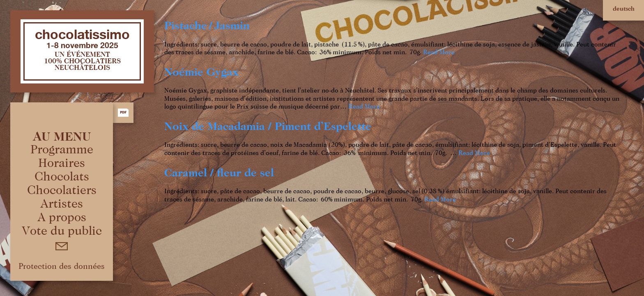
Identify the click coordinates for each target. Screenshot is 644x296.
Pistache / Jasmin (207, 26)
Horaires (62, 164)
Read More (439, 53)
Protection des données (62, 266)
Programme (62, 150)
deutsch (624, 9)
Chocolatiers (62, 191)
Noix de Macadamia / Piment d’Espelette (268, 127)
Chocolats (62, 177)
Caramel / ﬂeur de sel (219, 173)
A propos (62, 218)
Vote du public (62, 231)
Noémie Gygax (201, 73)
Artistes (62, 204)
